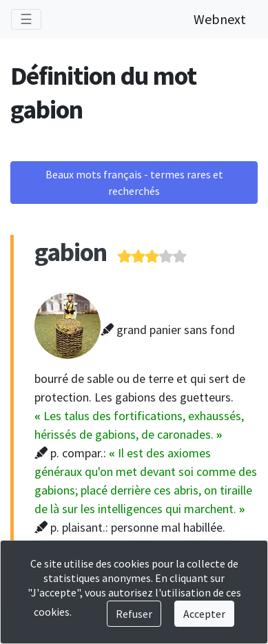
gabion (71, 252)
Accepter (204, 614)
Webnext (220, 19)
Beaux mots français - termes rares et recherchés (134, 183)
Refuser (134, 614)
